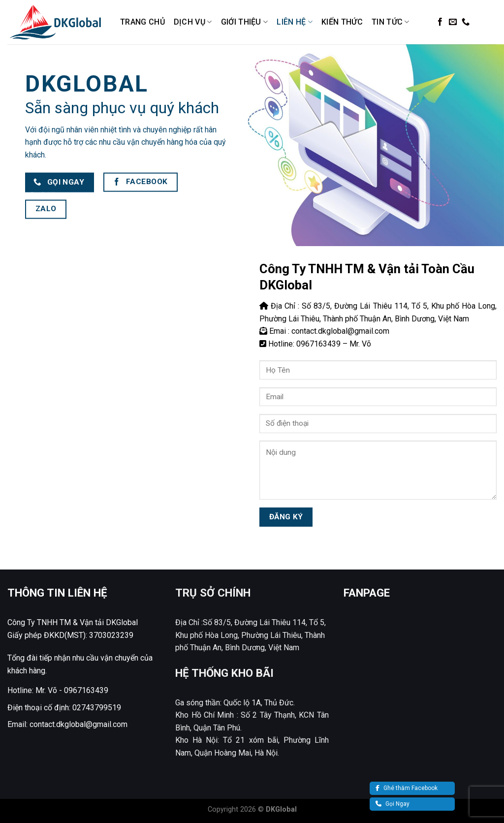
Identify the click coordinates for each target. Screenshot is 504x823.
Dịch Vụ (193, 22)
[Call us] (466, 22)
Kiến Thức (342, 22)
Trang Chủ (142, 22)
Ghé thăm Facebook (407, 788)
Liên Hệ (295, 22)
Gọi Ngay (393, 804)
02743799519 (97, 708)
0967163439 (86, 690)
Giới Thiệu (245, 22)
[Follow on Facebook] (440, 22)
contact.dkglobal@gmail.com (79, 724)
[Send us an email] (453, 22)
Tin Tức (391, 22)
